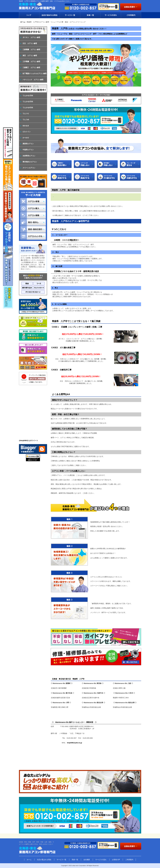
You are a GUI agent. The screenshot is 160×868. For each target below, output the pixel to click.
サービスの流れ (111, 15)
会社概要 (87, 860)
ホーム (29, 860)
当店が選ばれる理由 (49, 15)
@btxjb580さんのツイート (28, 440)
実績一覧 (90, 15)
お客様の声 (116, 860)
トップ (29, 15)
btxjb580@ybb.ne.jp (74, 743)
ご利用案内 (131, 15)
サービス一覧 (70, 15)
